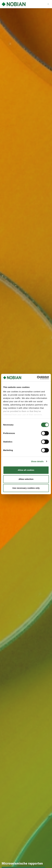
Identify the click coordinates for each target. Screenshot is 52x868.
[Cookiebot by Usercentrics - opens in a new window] (37, 378)
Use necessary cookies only (26, 488)
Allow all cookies (26, 470)
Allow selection (26, 479)
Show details (37, 461)
